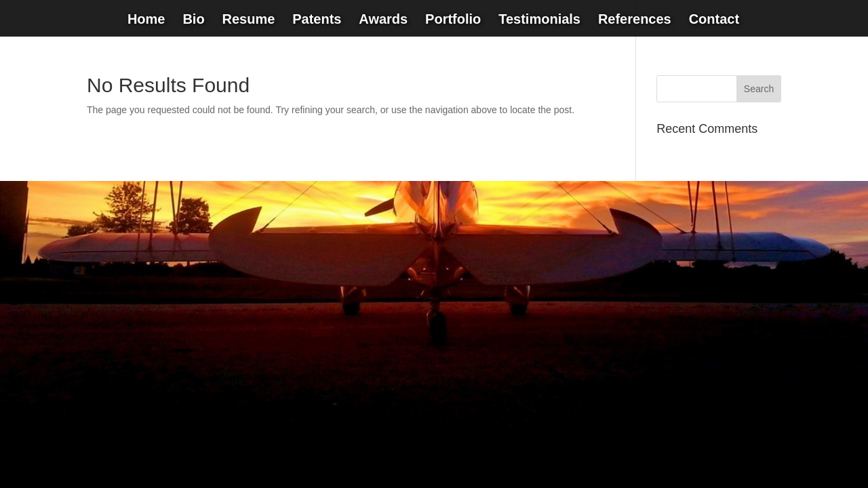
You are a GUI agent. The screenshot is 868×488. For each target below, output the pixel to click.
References (635, 20)
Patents (317, 20)
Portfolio (453, 20)
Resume (248, 20)
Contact (714, 20)
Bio (193, 20)
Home (146, 20)
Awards (383, 20)
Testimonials (539, 20)
